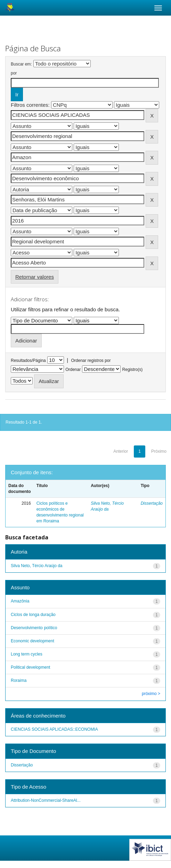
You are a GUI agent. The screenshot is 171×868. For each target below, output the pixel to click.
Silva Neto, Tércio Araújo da (37, 566)
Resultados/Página (28, 361)
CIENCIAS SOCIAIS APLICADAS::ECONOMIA (54, 729)
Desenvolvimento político (34, 628)
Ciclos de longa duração (33, 615)
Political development (30, 667)
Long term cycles (27, 654)
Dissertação (152, 503)
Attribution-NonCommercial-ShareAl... (46, 800)
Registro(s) (133, 370)
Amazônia (20, 601)
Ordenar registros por (91, 361)
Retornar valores (35, 277)
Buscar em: (21, 64)
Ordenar (73, 370)
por (14, 73)
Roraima (19, 680)
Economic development (32, 641)
